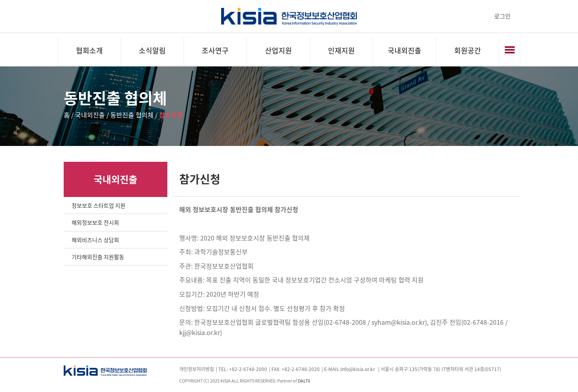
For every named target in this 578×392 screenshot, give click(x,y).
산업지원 (279, 50)
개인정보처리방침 (197, 369)
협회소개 (89, 50)
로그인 (502, 16)
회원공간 (468, 50)
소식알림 (152, 50)
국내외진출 (405, 50)
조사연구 (215, 50)
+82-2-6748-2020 (301, 369)
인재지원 (341, 50)
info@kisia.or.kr (358, 369)
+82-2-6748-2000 (248, 369)
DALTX (304, 381)
